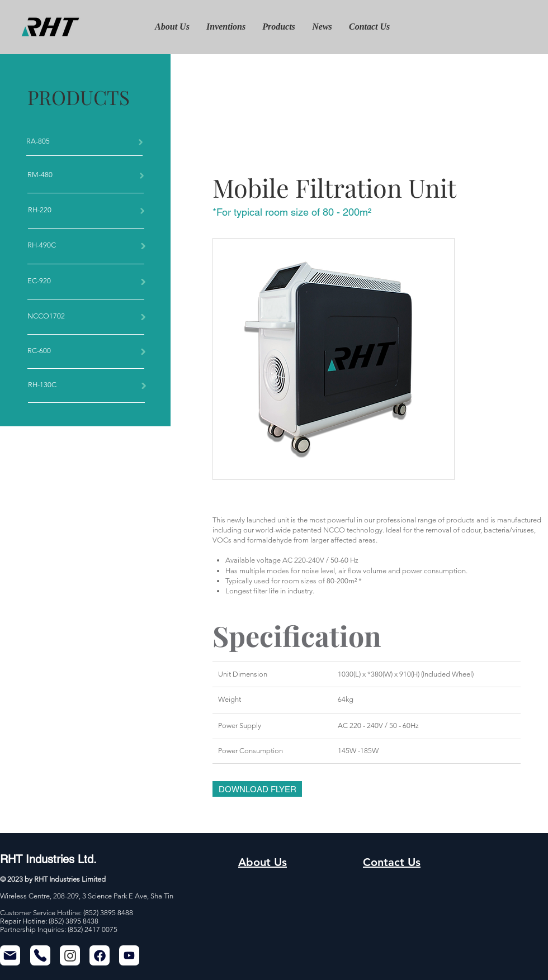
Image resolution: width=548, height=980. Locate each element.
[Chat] (70, 955)
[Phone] (40, 955)
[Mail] (10, 955)
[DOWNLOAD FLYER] (257, 789)
